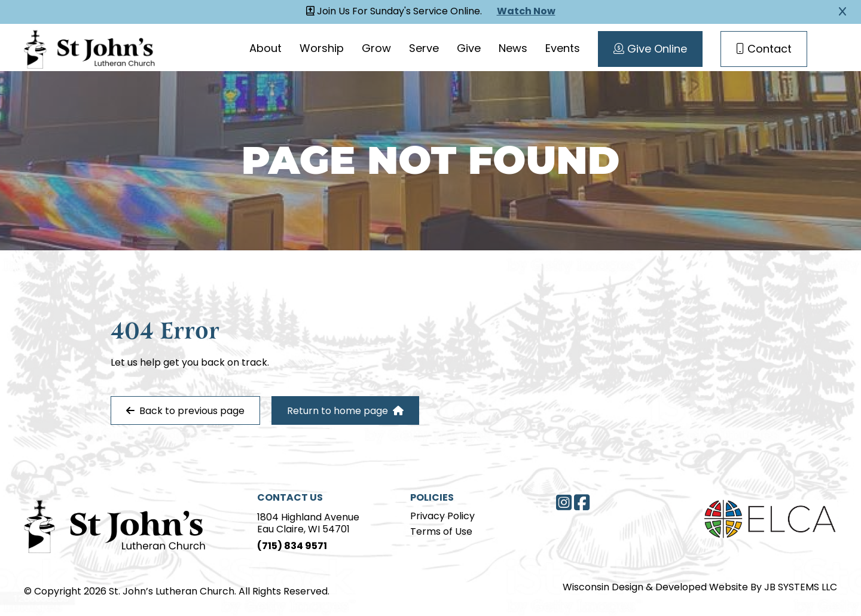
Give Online (650, 50)
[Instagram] (564, 502)
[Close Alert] (842, 12)
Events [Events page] (563, 49)
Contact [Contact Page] (764, 50)
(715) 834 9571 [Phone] (292, 547)
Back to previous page (185, 411)
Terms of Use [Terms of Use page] (441, 532)
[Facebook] (582, 502)
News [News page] (513, 49)
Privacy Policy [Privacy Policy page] (442, 517)
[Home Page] (115, 525)
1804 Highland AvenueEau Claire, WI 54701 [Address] (308, 524)
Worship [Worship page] (322, 49)
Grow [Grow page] (376, 49)
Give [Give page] (469, 49)
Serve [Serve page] (424, 49)
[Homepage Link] (90, 47)
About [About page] (265, 49)
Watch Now (526, 12)
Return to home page (345, 411)
